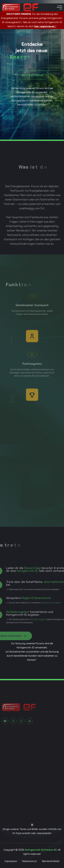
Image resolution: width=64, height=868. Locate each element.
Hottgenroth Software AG (41, 850)
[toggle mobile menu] (59, 7)
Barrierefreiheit (51, 861)
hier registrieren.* (45, 26)
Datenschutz (30, 861)
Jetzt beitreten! (32, 75)
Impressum (11, 861)
